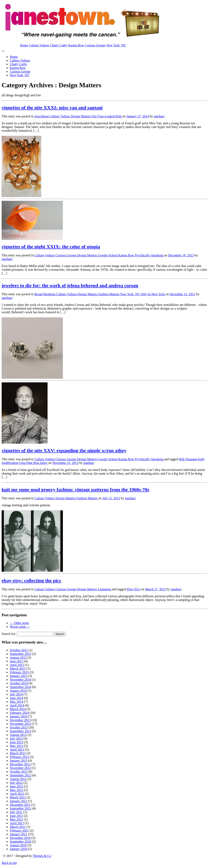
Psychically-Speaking (150, 255)
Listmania (105, 589)
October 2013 (19, 727)
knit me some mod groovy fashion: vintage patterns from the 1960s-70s (75, 490)
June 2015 (16, 661)
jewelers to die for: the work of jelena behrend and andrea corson (70, 285)
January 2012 (19, 801)
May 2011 (16, 819)
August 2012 (18, 779)
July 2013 (16, 738)
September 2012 (20, 775)
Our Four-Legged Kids (107, 116)
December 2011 (20, 805)
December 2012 (20, 764)
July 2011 (16, 812)
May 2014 (16, 702)
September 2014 (20, 687)
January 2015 (19, 676)
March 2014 (18, 709)
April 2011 (17, 823)
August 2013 (18, 735)
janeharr (159, 116)
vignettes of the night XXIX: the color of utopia (51, 247)
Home (24, 45)
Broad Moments (45, 294)
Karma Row (76, 45)
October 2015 (19, 650)
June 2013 (16, 742)
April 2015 (17, 665)
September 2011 (20, 808)
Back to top (9, 863)
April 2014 (17, 705)
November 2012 (20, 768)
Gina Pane (26, 463)
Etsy (138, 589)
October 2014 (19, 683)
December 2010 (20, 838)
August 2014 (18, 691)
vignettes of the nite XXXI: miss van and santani (52, 108)
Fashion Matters (109, 294)
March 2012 (18, 797)
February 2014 (19, 713)
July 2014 (16, 694)
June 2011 (16, 816)
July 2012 (16, 783)
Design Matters (81, 116)
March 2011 (18, 827)
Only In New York (153, 294)
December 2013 (20, 720)
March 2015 (18, 669)
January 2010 (19, 849)
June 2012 (16, 786)
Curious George (95, 45)
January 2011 (18, 834)
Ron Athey (41, 463)
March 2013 (18, 753)
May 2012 (16, 790)
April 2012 (17, 794)
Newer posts (20, 627)
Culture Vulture (39, 45)
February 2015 (19, 672)
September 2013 (20, 731)
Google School (108, 255)
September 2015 (20, 654)
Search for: (9, 634)
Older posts (19, 623)
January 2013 (19, 761)
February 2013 (19, 757)
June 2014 (16, 698)
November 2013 (20, 724)
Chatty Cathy (59, 45)
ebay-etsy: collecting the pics (31, 581)
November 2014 (20, 680)
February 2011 (19, 830)
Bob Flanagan (188, 459)
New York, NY (116, 45)
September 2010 (20, 842)
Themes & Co (42, 856)
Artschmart (42, 116)
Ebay (131, 589)
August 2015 (18, 657)
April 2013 (17, 750)
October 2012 (19, 772)
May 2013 (16, 746)
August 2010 (18, 845)
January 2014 (19, 716)
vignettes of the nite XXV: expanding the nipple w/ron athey (64, 450)
